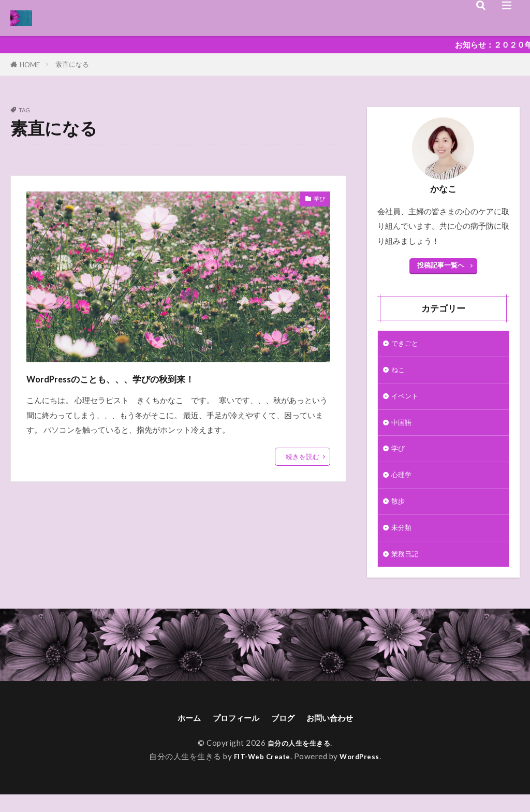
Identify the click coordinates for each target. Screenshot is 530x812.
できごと (407, 344)
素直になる (72, 64)
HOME (30, 64)
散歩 (399, 512)
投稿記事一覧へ (441, 265)
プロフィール (231, 734)
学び (317, 200)
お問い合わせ (339, 734)
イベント (407, 400)
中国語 (403, 429)
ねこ (399, 372)
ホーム (178, 734)
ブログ (285, 734)
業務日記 (407, 568)
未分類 (403, 540)
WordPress (364, 774)
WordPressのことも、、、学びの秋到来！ (157, 377)
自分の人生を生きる (299, 760)
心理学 (403, 484)
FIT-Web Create (260, 774)
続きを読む (303, 456)
